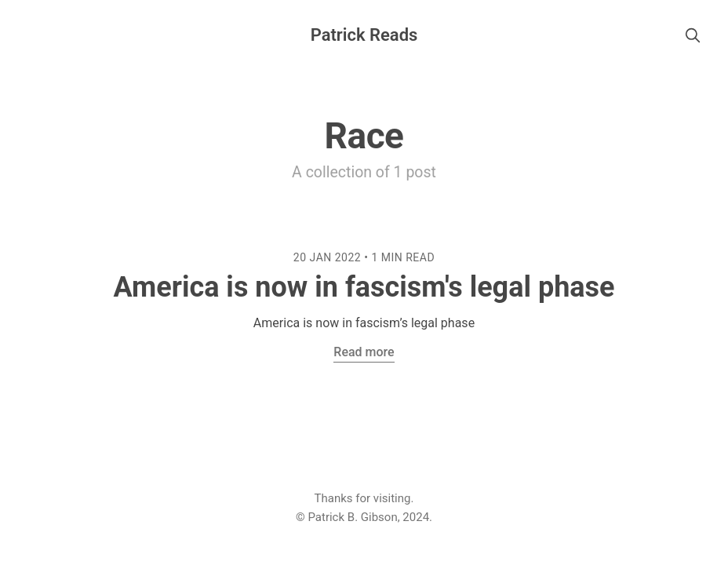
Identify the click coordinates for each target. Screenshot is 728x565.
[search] (693, 35)
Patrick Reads (364, 35)
